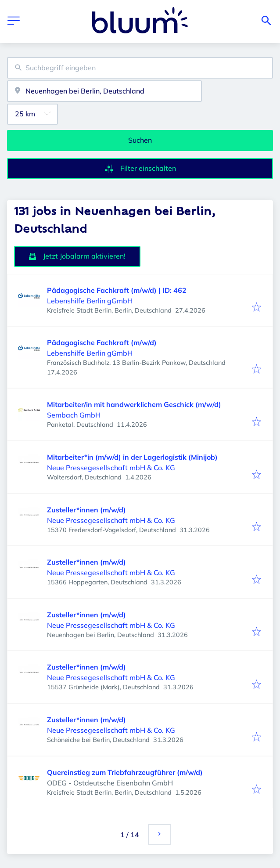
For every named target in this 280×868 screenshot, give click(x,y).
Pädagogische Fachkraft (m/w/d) (102, 342)
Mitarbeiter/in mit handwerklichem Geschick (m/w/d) (134, 404)
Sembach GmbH (74, 415)
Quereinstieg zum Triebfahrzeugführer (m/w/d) (125, 772)
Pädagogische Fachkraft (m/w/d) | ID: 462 (117, 290)
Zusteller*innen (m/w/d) (86, 510)
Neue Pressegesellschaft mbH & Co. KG (111, 468)
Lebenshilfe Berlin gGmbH (90, 301)
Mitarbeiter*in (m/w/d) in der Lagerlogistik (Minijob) (132, 457)
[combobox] (140, 68)
